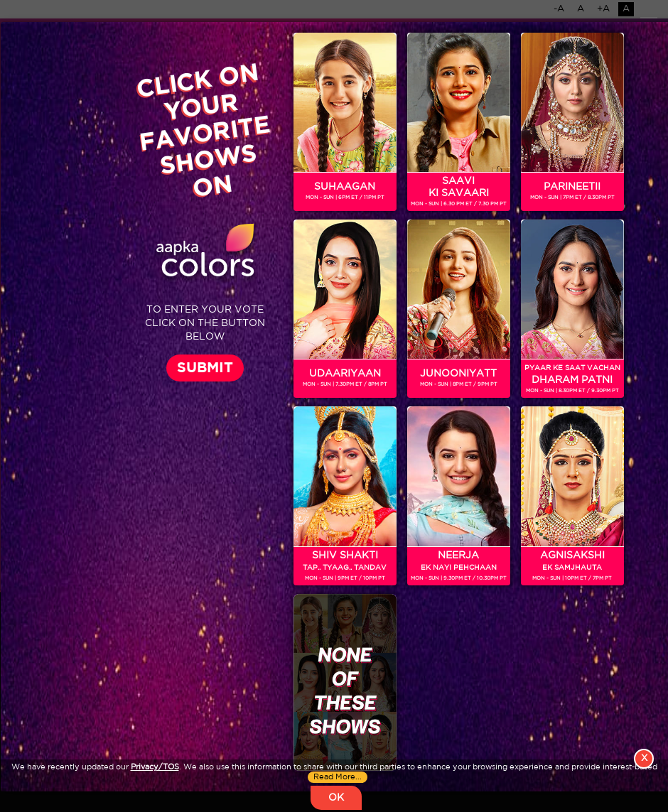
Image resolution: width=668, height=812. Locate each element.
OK (336, 798)
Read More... (338, 777)
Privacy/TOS (155, 767)
